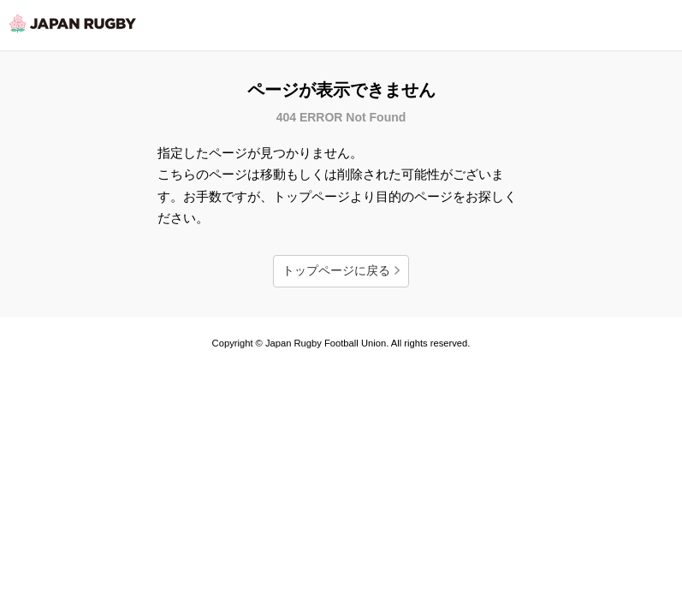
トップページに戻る (336, 270)
